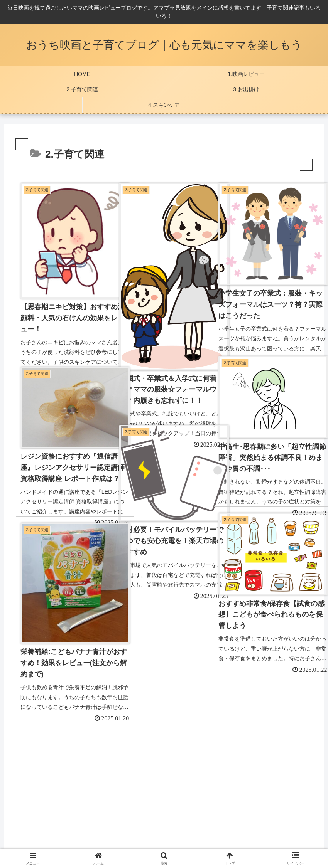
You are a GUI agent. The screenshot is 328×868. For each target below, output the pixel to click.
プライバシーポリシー (41, 797)
